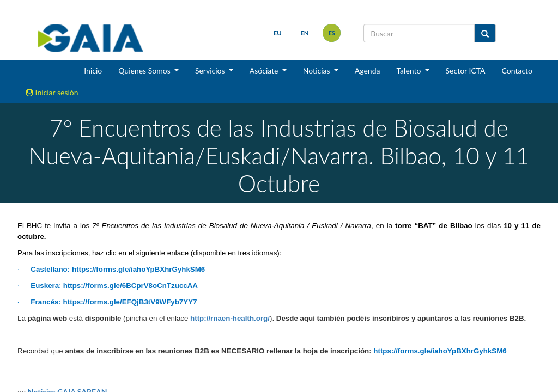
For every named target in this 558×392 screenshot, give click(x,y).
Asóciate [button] (265, 71)
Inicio (93, 71)
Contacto (517, 71)
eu (278, 33)
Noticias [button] (318, 71)
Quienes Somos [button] (145, 71)
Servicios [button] (211, 71)
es (332, 33)
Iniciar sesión (52, 92)
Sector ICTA (466, 71)
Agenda (368, 71)
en (304, 33)
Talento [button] (410, 71)
